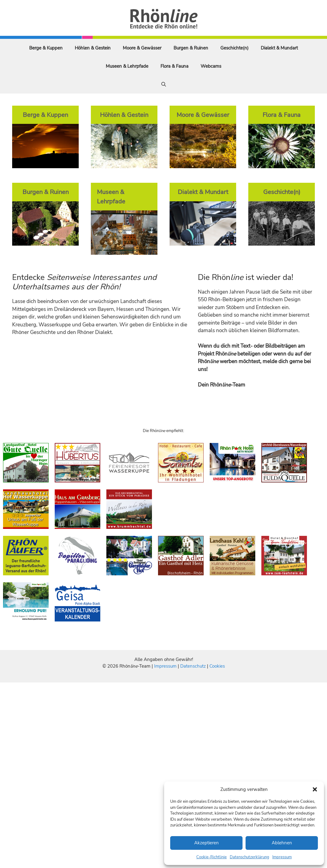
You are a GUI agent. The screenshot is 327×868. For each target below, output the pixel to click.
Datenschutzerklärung (250, 857)
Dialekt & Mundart (279, 48)
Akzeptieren (207, 843)
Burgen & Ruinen (191, 48)
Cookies (217, 666)
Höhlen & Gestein (93, 48)
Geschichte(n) (234, 48)
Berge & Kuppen (46, 48)
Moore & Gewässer (142, 48)
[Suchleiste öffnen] (164, 84)
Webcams (211, 66)
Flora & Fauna (174, 66)
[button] (315, 789)
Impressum (282, 857)
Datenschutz (193, 666)
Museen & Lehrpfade (127, 66)
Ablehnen (282, 843)
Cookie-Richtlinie (212, 857)
